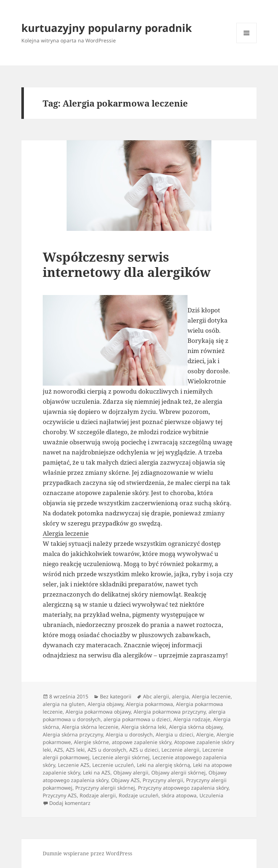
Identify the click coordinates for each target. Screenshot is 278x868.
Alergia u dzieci (174, 734)
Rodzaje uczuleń (139, 795)
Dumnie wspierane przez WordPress (87, 853)
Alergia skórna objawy (196, 727)
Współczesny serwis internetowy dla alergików (127, 264)
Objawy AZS (125, 780)
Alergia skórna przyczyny (73, 734)
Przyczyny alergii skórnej (105, 788)
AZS (58, 750)
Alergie (205, 734)
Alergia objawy (105, 704)
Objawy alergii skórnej (178, 773)
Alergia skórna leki (144, 727)
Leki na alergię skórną (163, 765)
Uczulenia (211, 795)
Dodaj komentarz (70, 803)
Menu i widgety (247, 43)
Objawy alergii (131, 773)
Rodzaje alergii (98, 795)
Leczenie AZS (74, 765)
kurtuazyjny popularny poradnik (107, 28)
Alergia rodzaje (192, 719)
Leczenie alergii (180, 750)
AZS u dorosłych (107, 750)
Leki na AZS (97, 773)
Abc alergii (156, 696)
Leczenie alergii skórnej (121, 757)
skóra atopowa (179, 795)
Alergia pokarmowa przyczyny (170, 712)
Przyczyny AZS (60, 795)
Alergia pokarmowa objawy (98, 712)
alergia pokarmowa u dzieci (137, 719)
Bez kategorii (116, 696)
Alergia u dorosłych (129, 734)
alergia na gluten (64, 704)
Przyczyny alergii (163, 780)
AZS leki (75, 750)
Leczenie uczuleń (113, 765)
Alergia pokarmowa (149, 704)
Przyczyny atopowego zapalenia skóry (183, 788)
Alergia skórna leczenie (90, 727)
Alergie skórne (91, 742)
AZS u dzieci (144, 750)
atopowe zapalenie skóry (142, 742)
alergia (180, 696)
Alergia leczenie (66, 533)
